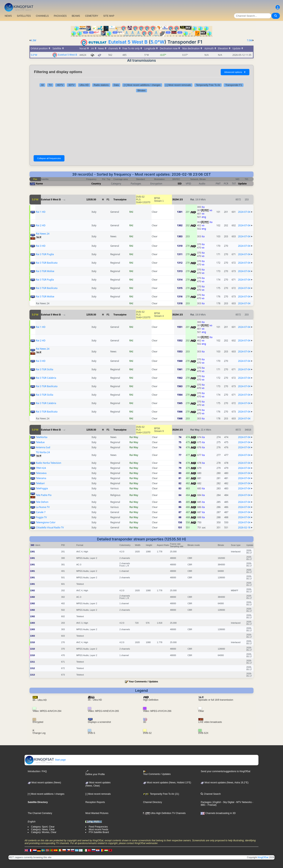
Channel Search (211, 794)
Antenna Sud (43, 447)
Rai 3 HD (41, 246)
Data (116, 85)
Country (96, 184)
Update (242, 184)
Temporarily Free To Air (208, 85)
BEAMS (76, 16)
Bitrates (142, 91)
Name (39, 184)
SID (180, 184)
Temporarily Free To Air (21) (161, 794)
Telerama (41, 478)
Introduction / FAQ (37, 771)
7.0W (250, 40)
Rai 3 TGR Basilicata (47, 263)
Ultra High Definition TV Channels (164, 813)
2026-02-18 (244, 527)
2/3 (181, 200)
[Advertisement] (141, 124)
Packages (206, 802)
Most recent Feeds (98, 830)
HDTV (60, 85)
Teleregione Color (46, 522)
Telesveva (41, 473)
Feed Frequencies (98, 827)
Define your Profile (95, 773)
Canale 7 (41, 512)
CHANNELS (42, 16)
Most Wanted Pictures (97, 813)
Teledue (40, 442)
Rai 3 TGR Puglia (45, 254)
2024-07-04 (244, 212)
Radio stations (101, 85)
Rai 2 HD (41, 225)
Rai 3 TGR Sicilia (45, 369)
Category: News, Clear (43, 830)
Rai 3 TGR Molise (45, 271)
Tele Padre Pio (44, 495)
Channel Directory (153, 802)
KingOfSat (263, 857)
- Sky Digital (227, 802)
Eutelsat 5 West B (128, 42)
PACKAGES (60, 16)
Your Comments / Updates (143, 682)
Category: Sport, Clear (43, 827)
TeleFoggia (42, 488)
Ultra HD (84, 85)
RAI (131, 212)
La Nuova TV (43, 507)
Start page (45, 760)
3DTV (71, 85)
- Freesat (211, 805)
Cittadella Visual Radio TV (50, 527)
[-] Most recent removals (178, 85)
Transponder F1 (234, 85)
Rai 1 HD (41, 212)
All (42, 85)
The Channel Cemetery (40, 813)
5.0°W (158, 42)
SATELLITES (24, 16)
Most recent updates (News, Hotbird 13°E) (167, 783)
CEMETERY (92, 16)
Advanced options (235, 72)
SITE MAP (109, 16)
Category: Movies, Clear (44, 832)
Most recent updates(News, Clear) (98, 784)
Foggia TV (41, 517)
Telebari (40, 483)
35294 (175, 200)
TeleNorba (42, 437)
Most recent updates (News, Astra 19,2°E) (225, 783)
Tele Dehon (42, 502)
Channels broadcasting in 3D (218, 813)
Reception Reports (95, 802)
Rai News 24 (43, 234)
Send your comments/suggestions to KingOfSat (225, 771)
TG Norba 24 (43, 452)
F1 (108, 200)
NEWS (8, 16)
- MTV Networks (243, 802)
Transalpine (120, 200)
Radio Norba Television (49, 463)
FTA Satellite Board (99, 832)
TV (50, 85)
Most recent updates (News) (44, 783)
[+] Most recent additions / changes (142, 85)
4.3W (33, 40)
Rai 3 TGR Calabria (46, 378)
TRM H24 (41, 468)
